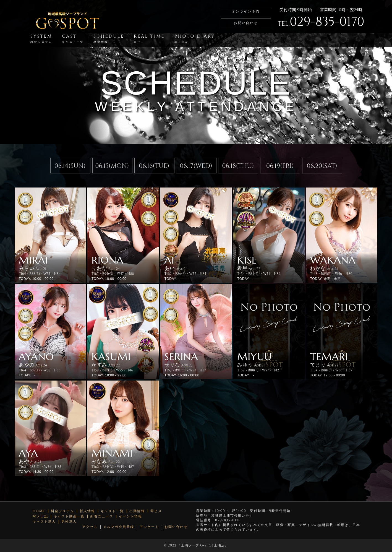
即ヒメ (156, 511)
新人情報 (87, 511)
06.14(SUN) (70, 166)
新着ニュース (102, 516)
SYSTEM (41, 39)
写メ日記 (40, 516)
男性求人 (69, 522)
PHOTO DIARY (195, 39)
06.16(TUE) (154, 166)
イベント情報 (130, 516)
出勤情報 (137, 511)
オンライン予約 (246, 11)
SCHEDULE (109, 39)
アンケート (149, 527)
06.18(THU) (238, 166)
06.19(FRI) (280, 166)
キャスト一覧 (112, 511)
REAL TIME (149, 39)
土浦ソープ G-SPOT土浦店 (203, 545)
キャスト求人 (44, 522)
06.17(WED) (196, 166)
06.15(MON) (112, 166)
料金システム (62, 511)
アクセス (90, 527)
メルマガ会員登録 (119, 527)
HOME (39, 511)
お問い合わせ (246, 23)
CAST (73, 39)
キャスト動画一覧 (69, 516)
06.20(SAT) (322, 166)
